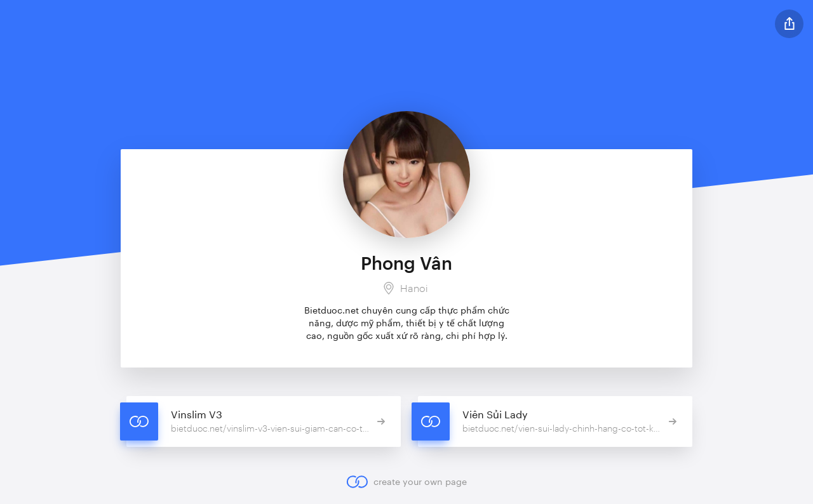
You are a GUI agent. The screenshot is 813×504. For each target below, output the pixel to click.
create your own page (406, 482)
